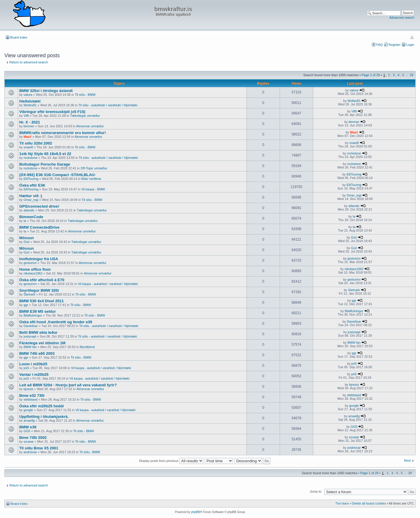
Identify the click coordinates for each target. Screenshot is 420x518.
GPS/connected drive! (39, 206)
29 (412, 75)
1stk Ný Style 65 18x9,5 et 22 (45, 154)
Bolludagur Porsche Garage (45, 164)
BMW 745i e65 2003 (37, 353)
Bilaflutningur (33, 315)
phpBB (195, 512)
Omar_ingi (31, 200)
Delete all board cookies (369, 503)
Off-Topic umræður (94, 168)
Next (407, 460)
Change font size (412, 37)
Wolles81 (30, 105)
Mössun (27, 238)
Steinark (29, 294)
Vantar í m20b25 (34, 374)
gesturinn (30, 263)
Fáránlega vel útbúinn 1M (42, 343)
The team (342, 503)
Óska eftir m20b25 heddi (41, 406)
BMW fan (30, 347)
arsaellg (29, 420)
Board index (19, 37)
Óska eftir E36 (32, 185)
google (28, 410)
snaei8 (28, 147)
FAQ (379, 45)
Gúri (27, 242)
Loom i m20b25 (33, 364)
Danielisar (31, 326)
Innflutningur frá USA (39, 259)
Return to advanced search (29, 62)
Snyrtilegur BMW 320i (39, 290)
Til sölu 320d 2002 (36, 143)
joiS (26, 368)
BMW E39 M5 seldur (37, 311)
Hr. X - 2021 (30, 122)
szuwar (29, 441)
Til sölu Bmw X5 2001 (39, 448)
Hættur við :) (31, 196)
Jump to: (316, 491)
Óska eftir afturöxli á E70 (42, 280)
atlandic (29, 210)
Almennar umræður (90, 126)
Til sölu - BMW (85, 95)
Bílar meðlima (91, 179)
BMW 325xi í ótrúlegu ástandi (46, 91)
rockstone (31, 158)
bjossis (29, 389)
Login (410, 45)
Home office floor (35, 269)
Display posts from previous (171, 461)
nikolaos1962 (33, 273)
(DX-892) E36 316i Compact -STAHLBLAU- (57, 175)
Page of (371, 75)
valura (28, 95)
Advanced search (402, 18)
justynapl (30, 336)
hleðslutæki (30, 101)
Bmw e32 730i (32, 396)
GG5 (27, 431)
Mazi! (28, 137)
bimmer (29, 126)
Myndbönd (87, 347)
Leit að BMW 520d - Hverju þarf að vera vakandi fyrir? (68, 385)
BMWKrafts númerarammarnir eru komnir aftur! (63, 133)
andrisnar (30, 452)
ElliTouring (31, 179)
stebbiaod (31, 399)
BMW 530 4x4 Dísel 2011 (41, 301)
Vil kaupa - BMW (93, 189)
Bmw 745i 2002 (33, 438)
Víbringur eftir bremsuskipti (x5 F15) (52, 112)
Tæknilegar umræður (85, 116)
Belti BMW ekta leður (38, 332)
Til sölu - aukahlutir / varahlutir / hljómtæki (108, 105)
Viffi (26, 116)
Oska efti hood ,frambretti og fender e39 (56, 322)
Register (394, 45)
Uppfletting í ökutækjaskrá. (44, 417)
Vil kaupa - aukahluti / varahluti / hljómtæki (108, 284)
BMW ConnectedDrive (39, 227)
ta (25, 221)
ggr (26, 305)
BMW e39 (28, 427)
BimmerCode (31, 217)
